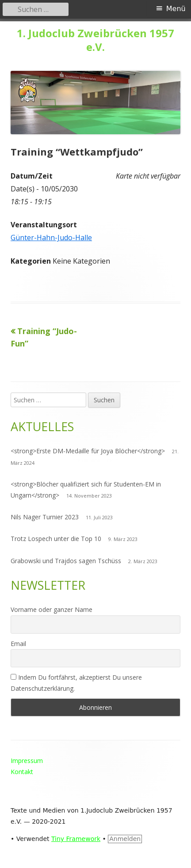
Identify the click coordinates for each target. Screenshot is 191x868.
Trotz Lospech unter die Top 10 (56, 539)
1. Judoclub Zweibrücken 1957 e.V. (95, 40)
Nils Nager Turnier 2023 (45, 517)
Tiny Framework (76, 839)
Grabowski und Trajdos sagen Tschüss (66, 561)
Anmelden (125, 839)
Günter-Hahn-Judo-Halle (51, 237)
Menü (176, 9)
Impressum (27, 761)
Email (18, 644)
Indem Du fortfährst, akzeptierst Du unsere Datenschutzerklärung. (76, 683)
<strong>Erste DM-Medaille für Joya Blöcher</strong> (88, 451)
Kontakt (22, 772)
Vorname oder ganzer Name (52, 609)
